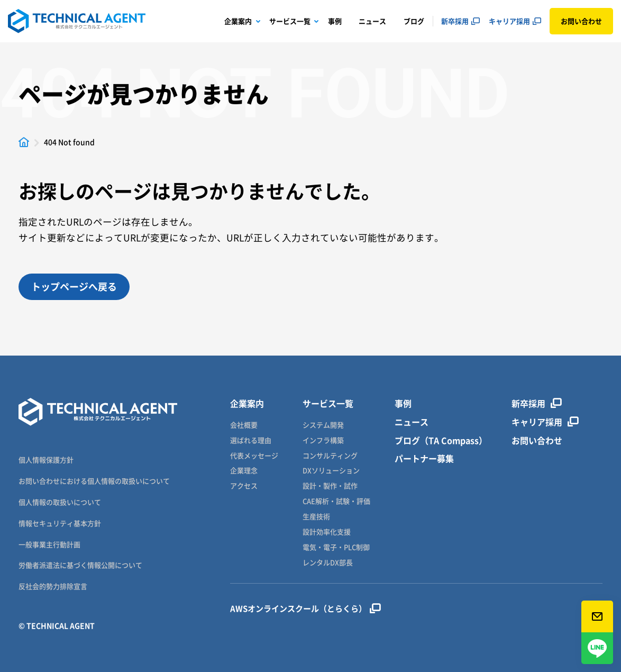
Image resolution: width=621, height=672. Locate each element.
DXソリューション (331, 471)
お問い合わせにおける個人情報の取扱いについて (94, 481)
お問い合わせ (581, 21)
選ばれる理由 (251, 441)
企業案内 (238, 21)
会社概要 (244, 425)
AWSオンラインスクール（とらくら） (305, 609)
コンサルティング (330, 456)
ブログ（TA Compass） (441, 441)
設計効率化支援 (327, 532)
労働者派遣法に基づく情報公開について (80, 565)
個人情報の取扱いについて (60, 502)
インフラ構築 (323, 441)
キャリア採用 (509, 21)
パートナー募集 (424, 458)
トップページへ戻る (74, 287)
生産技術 (316, 517)
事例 (335, 21)
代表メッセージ (254, 456)
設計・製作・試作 (330, 486)
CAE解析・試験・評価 (336, 501)
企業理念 (244, 471)
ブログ (414, 21)
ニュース (372, 21)
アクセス (244, 486)
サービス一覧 (290, 21)
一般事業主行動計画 (49, 544)
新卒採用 (455, 21)
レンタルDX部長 (328, 563)
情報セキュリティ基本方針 (60, 523)
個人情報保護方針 (46, 460)
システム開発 (323, 425)
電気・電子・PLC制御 (336, 547)
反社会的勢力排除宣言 (53, 586)
